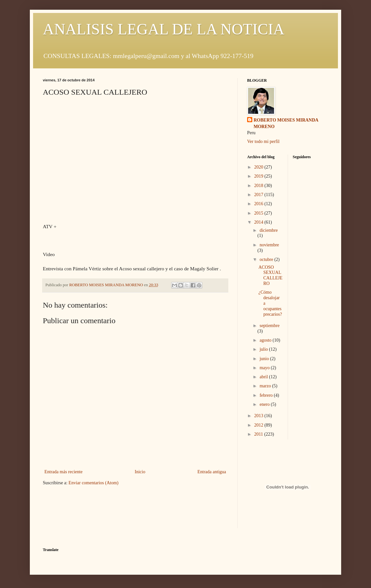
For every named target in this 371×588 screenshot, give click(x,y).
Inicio (140, 472)
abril (264, 377)
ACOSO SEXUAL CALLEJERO (270, 275)
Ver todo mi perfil (263, 141)
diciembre (269, 230)
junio (265, 359)
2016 (259, 204)
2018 (259, 186)
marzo (266, 386)
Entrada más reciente (63, 472)
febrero (267, 395)
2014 (259, 222)
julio (264, 349)
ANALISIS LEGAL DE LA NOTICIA (164, 29)
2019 (259, 176)
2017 (259, 195)
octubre (267, 259)
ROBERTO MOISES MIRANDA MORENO (286, 123)
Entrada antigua (212, 472)
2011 (259, 434)
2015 (259, 213)
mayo (265, 368)
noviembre (269, 245)
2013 (259, 416)
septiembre (269, 326)
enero (265, 404)
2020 (259, 167)
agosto (266, 340)
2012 (259, 425)
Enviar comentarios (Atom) (93, 483)
